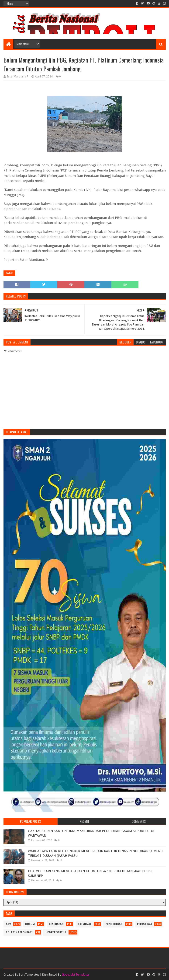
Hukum (30, 924)
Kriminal (85, 924)
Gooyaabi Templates (76, 975)
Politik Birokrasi (19, 932)
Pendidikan (114, 924)
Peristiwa (145, 924)
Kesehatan (56, 924)
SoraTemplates (29, 975)
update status (56, 932)
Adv (8, 924)
